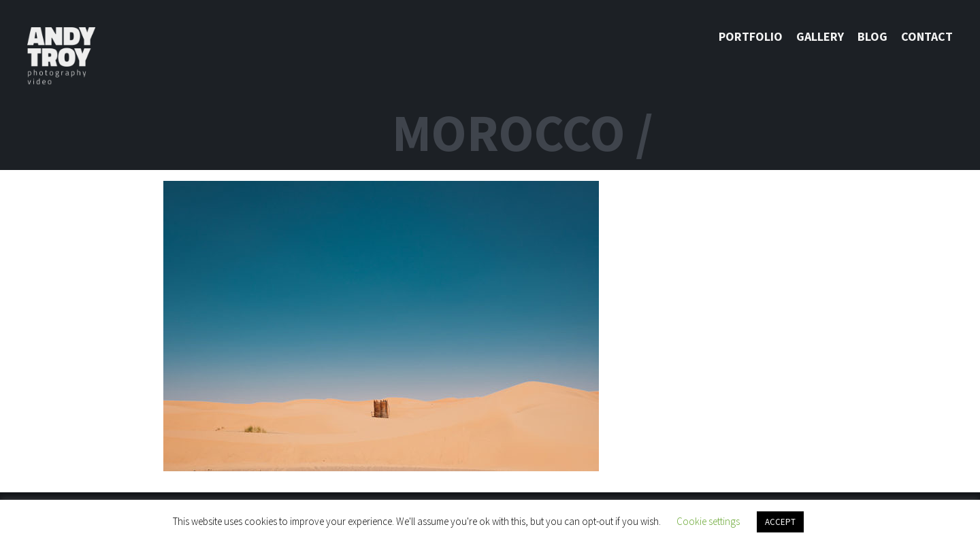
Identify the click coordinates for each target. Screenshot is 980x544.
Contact (927, 36)
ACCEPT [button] (780, 522)
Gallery (820, 36)
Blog (872, 36)
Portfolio (751, 36)
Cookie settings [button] (708, 521)
